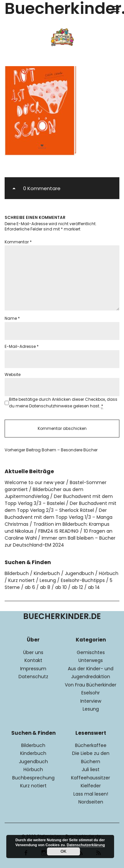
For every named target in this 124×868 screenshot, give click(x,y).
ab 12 (77, 587)
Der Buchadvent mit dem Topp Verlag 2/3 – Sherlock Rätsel (61, 507)
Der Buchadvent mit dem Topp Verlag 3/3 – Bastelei (59, 500)
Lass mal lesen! (91, 794)
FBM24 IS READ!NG (59, 531)
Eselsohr (91, 693)
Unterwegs (91, 660)
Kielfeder (91, 786)
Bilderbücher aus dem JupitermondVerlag (44, 493)
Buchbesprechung (33, 778)
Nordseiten (91, 802)
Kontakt (33, 660)
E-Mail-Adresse (22, 346)
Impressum (33, 669)
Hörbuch (109, 573)
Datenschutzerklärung (86, 845)
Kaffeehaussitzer (91, 778)
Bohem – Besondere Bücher (51, 450)
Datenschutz (33, 677)
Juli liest (91, 769)
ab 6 (30, 587)
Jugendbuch (79, 573)
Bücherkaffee (91, 745)
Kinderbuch (47, 573)
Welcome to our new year (35, 482)
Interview (91, 701)
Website (13, 374)
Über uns (33, 652)
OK (63, 851)
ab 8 (45, 587)
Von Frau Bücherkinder (91, 685)
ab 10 (61, 587)
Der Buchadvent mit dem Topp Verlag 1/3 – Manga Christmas (59, 517)
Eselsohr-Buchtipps (83, 580)
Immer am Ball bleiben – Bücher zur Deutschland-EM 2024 (60, 541)
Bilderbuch (17, 573)
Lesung (48, 580)
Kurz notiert (21, 580)
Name (12, 318)
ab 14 (94, 587)
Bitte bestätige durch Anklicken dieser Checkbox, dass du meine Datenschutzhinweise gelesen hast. (63, 403)
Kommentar (18, 242)
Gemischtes (91, 652)
